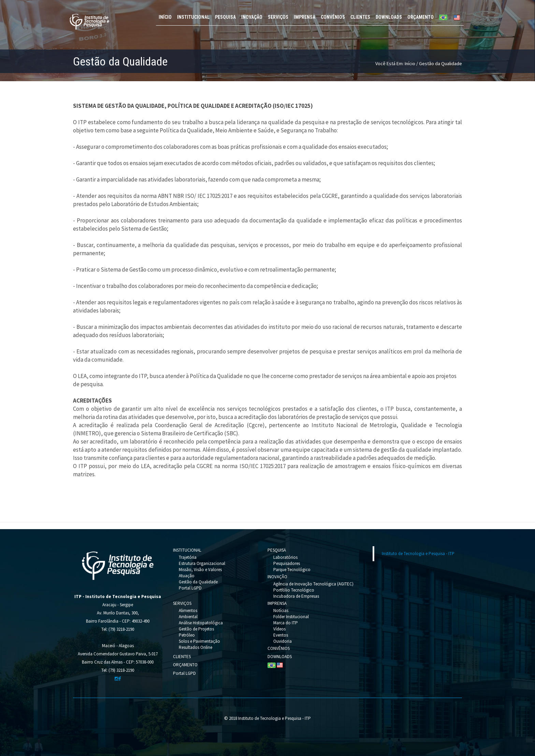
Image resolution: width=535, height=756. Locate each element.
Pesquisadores (287, 563)
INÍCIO (165, 17)
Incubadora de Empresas (296, 596)
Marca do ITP (286, 623)
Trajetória (188, 557)
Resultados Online (196, 647)
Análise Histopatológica (201, 623)
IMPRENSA (305, 17)
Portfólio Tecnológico (294, 590)
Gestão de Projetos (196, 629)
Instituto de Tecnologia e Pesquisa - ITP (418, 554)
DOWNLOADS (389, 17)
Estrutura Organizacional (202, 563)
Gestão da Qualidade (198, 582)
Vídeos (279, 629)
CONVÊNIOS (333, 17)
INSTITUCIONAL (193, 17)
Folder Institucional (291, 617)
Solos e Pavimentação (199, 641)
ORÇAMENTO (421, 17)
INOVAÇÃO (252, 17)
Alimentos (188, 610)
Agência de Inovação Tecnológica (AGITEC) (313, 584)
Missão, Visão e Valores (200, 570)
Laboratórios (285, 557)
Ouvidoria (283, 641)
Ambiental (188, 617)
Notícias (281, 610)
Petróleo (187, 635)
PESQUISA (225, 17)
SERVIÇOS (278, 17)
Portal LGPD (190, 588)
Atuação (187, 576)
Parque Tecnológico (292, 570)
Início (410, 63)
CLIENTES (360, 17)
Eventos (281, 635)
